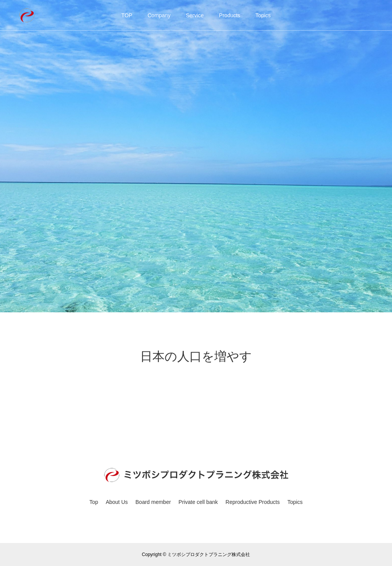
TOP (127, 15)
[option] (196, 156)
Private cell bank (198, 502)
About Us (117, 502)
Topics (263, 15)
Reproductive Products (253, 502)
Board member (153, 502)
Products (229, 15)
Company (159, 15)
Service (195, 15)
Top (94, 502)
